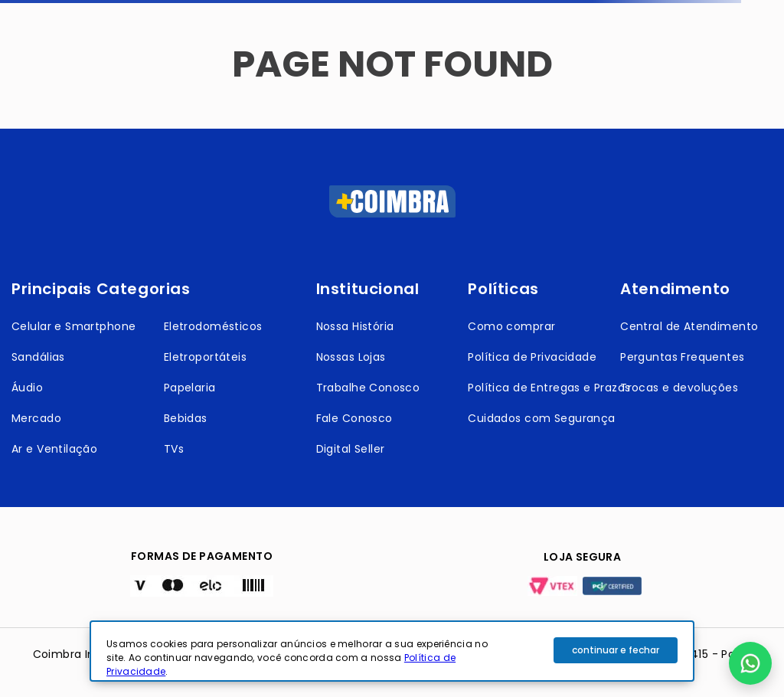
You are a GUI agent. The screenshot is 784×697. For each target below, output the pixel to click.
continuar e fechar (616, 650)
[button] (750, 663)
